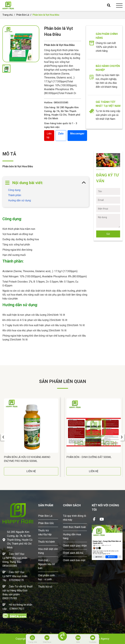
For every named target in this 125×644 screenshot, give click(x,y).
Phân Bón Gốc (46, 523)
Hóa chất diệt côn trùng (48, 551)
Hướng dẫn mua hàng (72, 536)
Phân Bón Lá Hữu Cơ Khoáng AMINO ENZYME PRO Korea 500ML (27, 459)
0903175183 (10, 598)
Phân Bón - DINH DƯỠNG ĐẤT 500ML (89, 457)
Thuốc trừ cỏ (45, 587)
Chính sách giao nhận (75, 546)
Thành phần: (15, 195)
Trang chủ (8, 15)
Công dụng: (14, 190)
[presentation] (3, 437)
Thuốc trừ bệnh (46, 542)
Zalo (61, 134)
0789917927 (17, 609)
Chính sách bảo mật (74, 560)
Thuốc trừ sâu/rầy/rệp (45, 532)
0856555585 (10, 566)
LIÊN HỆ (31, 471)
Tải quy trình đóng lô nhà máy (75, 518)
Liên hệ (49, 135)
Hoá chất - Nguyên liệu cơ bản (46, 564)
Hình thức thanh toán (74, 527)
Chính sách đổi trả (73, 553)
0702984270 (16, 580)
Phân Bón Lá (23, 15)
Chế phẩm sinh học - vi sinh (46, 577)
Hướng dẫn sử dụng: (20, 200)
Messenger (77, 134)
